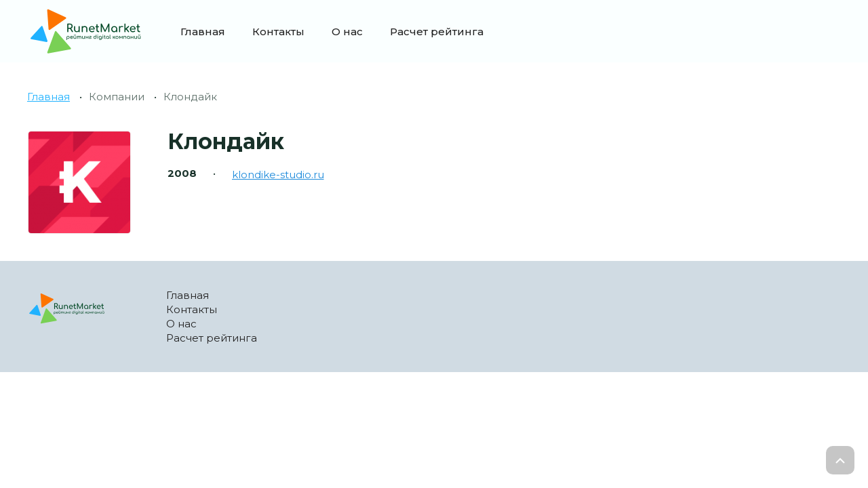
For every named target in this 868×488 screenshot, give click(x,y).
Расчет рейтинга (437, 32)
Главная (203, 32)
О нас (347, 32)
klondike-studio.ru (278, 175)
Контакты (278, 32)
